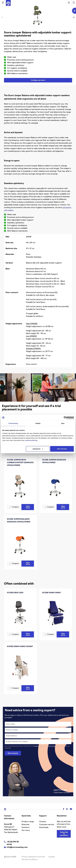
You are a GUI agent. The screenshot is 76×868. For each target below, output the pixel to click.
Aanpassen (38, 449)
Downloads (44, 828)
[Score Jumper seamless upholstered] (56, 484)
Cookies (52, 857)
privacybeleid (38, 746)
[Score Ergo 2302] (20, 613)
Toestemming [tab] (13, 423)
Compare (15, 507)
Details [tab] (38, 423)
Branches (26, 825)
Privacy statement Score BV (33, 857)
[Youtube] (70, 809)
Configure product (38, 80)
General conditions (29, 860)
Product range (28, 822)
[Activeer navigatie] (3, 2)
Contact (43, 822)
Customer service (47, 825)
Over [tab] (63, 423)
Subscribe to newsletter (64, 834)
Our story (26, 830)
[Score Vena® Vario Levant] (20, 667)
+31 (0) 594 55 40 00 (13, 843)
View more (28, 507)
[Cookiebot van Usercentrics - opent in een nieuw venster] (65, 418)
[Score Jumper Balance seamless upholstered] (20, 542)
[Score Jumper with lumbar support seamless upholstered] (20, 486)
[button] (74, 17)
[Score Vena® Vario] (56, 613)
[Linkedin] (66, 809)
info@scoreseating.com (17, 847)
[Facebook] (63, 809)
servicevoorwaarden (52, 746)
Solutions (26, 828)
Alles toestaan (62, 449)
